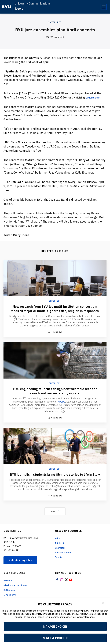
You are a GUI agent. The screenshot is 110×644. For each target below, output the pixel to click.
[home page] (6, 7)
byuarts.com (94, 97)
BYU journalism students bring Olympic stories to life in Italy (55, 481)
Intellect (55, 22)
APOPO (62, 406)
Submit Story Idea (22, 569)
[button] (103, 602)
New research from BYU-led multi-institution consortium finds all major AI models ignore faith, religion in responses (55, 311)
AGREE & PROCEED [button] (55, 638)
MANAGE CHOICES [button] (55, 627)
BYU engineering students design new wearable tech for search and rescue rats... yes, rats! (55, 395)
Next (55, 520)
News (19, 9)
